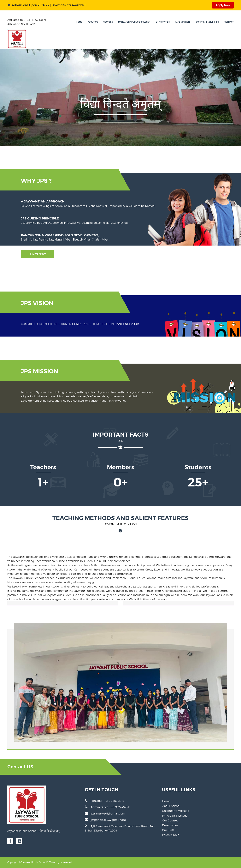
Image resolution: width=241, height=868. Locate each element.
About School (171, 806)
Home (79, 22)
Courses (108, 22)
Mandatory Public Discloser (134, 22)
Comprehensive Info (207, 22)
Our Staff (168, 830)
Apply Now (223, 5)
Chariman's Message (176, 811)
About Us (93, 22)
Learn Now (37, 254)
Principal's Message (175, 816)
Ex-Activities (163, 22)
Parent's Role (183, 22)
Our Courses (170, 820)
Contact (229, 22)
